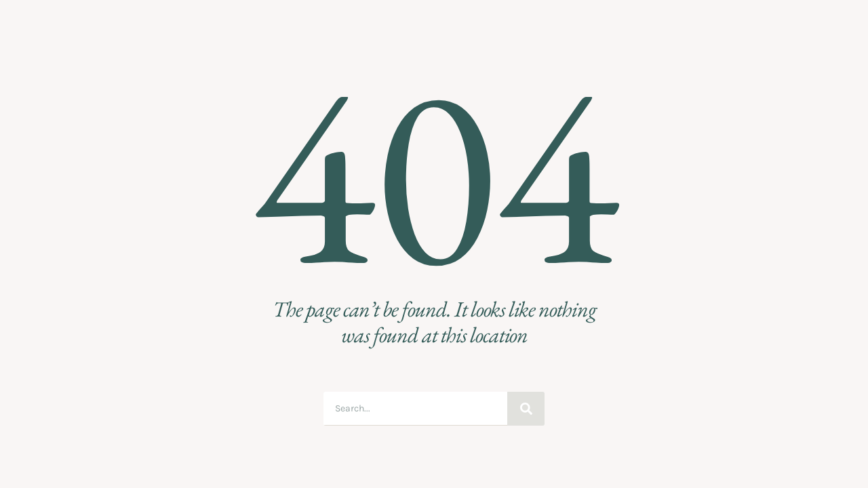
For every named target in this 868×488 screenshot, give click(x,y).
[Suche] (526, 409)
